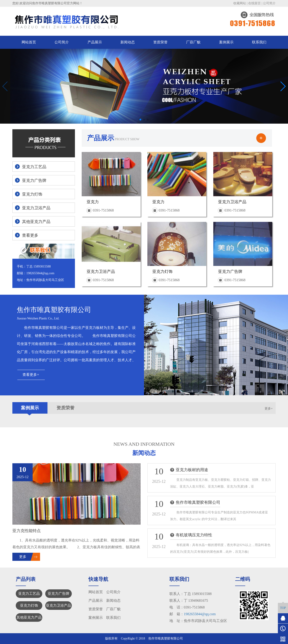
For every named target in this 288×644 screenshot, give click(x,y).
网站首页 (29, 42)
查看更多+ (31, 375)
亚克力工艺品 (29, 594)
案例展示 (226, 42)
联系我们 (259, 42)
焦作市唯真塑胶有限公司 (198, 502)
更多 (23, 557)
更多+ (269, 409)
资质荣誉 (160, 42)
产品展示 (95, 42)
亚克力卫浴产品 (58, 605)
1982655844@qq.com (200, 614)
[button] (140, 120)
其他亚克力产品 (29, 617)
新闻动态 (128, 42)
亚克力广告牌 (58, 594)
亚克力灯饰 (29, 605)
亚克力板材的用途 (192, 470)
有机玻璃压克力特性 (194, 535)
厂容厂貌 (193, 42)
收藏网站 (240, 3)
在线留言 (254, 3)
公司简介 (269, 3)
